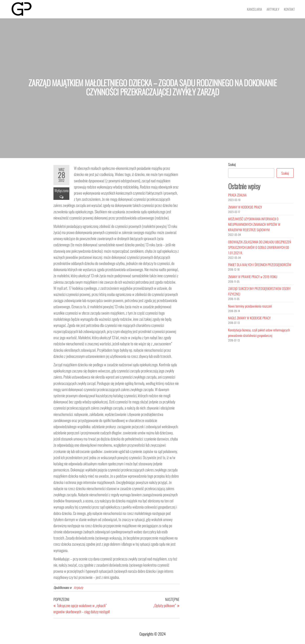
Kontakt (289, 9)
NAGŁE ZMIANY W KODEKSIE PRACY (249, 318)
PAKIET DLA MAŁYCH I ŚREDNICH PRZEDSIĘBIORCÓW (260, 265)
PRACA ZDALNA (237, 195)
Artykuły (273, 9)
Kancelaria (255, 9)
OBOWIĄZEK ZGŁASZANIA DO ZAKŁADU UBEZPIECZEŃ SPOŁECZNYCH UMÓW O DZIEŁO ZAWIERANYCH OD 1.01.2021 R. (260, 247)
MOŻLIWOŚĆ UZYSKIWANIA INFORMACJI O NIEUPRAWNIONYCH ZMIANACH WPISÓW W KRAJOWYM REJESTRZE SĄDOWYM (254, 224)
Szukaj (232, 164)
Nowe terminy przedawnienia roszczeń (250, 306)
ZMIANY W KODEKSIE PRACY (245, 207)
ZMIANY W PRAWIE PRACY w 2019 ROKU (253, 277)
